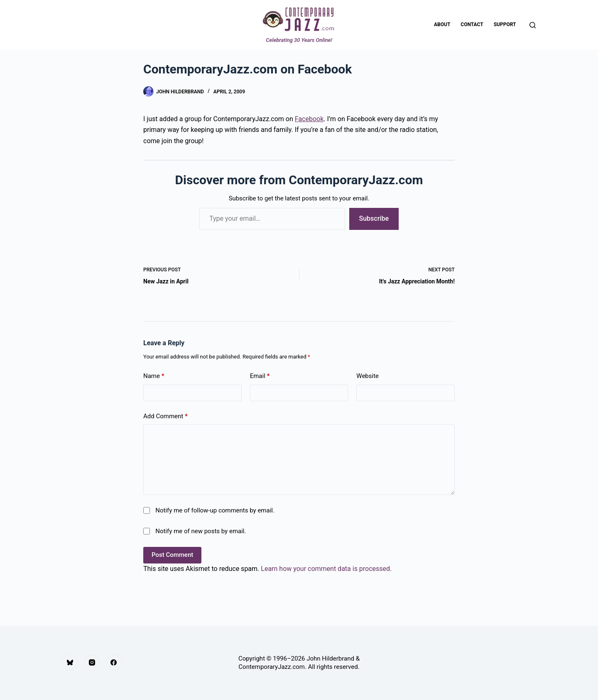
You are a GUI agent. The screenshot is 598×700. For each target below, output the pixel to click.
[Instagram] (92, 663)
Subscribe (374, 218)
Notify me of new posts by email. (201, 531)
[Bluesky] (70, 663)
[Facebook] (114, 663)
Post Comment (172, 555)
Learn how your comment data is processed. (326, 569)
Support (505, 24)
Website (368, 376)
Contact (472, 24)
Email (260, 376)
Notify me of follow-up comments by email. (215, 510)
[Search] (533, 25)
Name (154, 376)
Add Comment (165, 416)
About (442, 24)
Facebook (309, 119)
